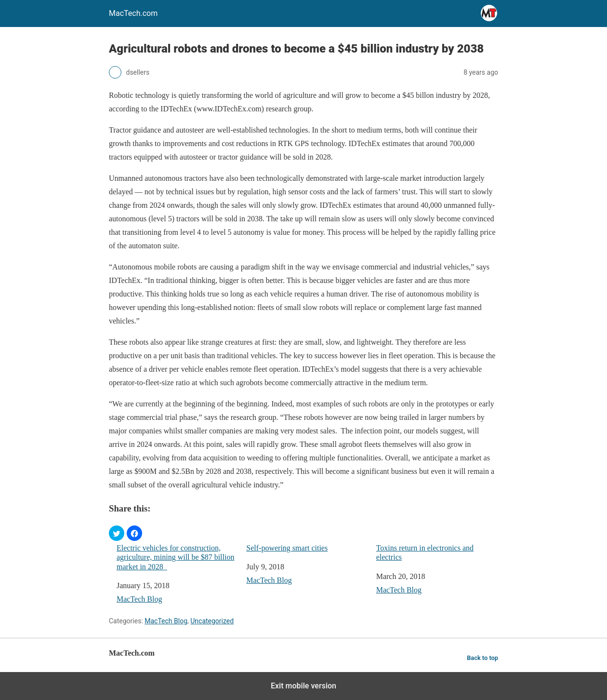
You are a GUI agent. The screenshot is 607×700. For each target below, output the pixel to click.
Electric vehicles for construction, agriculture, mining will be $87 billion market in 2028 (175, 557)
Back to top (482, 658)
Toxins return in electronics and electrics (425, 552)
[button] (117, 533)
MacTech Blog (139, 599)
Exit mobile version (303, 686)
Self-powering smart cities (287, 548)
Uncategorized (212, 621)
